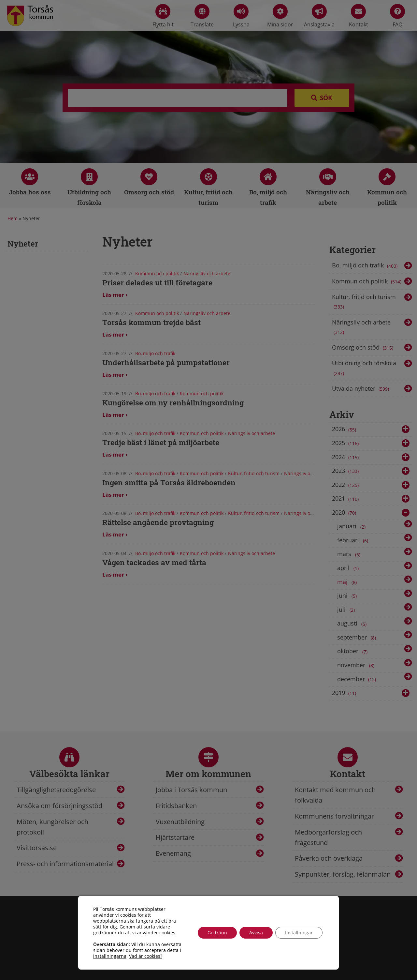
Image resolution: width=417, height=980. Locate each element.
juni (348, 596)
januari (352, 527)
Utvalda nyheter (361, 389)
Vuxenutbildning (180, 822)
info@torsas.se (177, 956)
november (357, 665)
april (349, 568)
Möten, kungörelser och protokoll (52, 827)
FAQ (397, 16)
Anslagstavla (319, 16)
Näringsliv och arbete (361, 328)
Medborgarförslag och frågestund (328, 837)
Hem (13, 218)
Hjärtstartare (175, 837)
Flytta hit (163, 16)
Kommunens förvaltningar (334, 816)
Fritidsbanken (176, 806)
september (358, 638)
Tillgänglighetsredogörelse (56, 790)
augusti (353, 624)
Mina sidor (280, 16)
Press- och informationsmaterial (65, 864)
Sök (326, 98)
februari (354, 540)
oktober (353, 652)
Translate (202, 16)
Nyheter (23, 244)
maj (348, 582)
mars (350, 554)
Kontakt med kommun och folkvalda (335, 795)
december (357, 679)
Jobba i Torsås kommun (191, 790)
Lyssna (241, 16)
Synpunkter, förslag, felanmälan (343, 874)
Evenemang (173, 853)
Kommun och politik (367, 282)
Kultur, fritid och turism (364, 302)
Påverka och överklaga (329, 858)
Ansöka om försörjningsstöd (59, 806)
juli (347, 610)
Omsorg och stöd (363, 348)
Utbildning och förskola (364, 369)
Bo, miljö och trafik (365, 266)
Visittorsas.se (37, 848)
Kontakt (359, 16)
